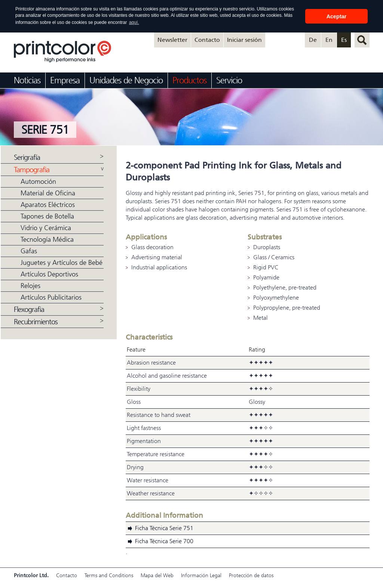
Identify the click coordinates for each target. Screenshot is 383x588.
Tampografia (32, 169)
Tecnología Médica (47, 239)
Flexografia (29, 309)
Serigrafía (27, 157)
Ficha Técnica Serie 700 (164, 541)
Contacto (207, 39)
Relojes (30, 285)
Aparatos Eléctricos (48, 204)
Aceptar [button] (337, 16)
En (329, 39)
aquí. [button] (134, 22)
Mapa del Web (157, 575)
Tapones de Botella (47, 216)
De (313, 39)
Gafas (29, 251)
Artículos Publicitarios (51, 297)
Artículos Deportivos (49, 274)
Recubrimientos (36, 321)
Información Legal (201, 575)
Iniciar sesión (244, 39)
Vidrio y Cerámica (46, 228)
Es (344, 39)
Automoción (38, 181)
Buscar (362, 40)
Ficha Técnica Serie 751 (164, 528)
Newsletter (172, 39)
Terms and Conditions (109, 575)
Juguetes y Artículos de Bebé (62, 262)
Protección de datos (251, 575)
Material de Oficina (48, 193)
